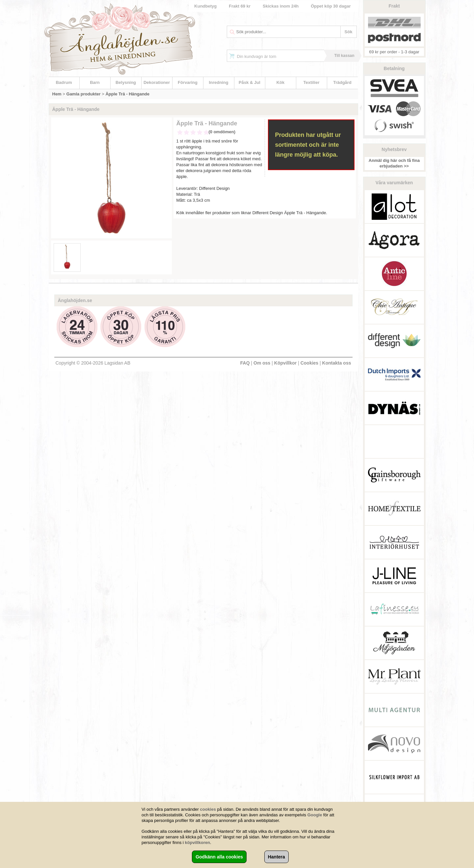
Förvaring (188, 82)
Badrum (64, 82)
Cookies (309, 363)
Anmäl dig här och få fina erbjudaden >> (394, 163)
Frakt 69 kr (240, 6)
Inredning (218, 82)
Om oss (262, 363)
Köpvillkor (285, 363)
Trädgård (342, 82)
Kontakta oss (337, 363)
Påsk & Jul (250, 82)
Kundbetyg (205, 6)
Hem (57, 94)
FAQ (245, 363)
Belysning (126, 82)
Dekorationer (157, 82)
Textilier (312, 82)
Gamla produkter (84, 94)
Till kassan (344, 56)
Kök (281, 82)
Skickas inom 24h (281, 6)
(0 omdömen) (222, 132)
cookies (208, 809)
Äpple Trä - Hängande (127, 94)
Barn (95, 82)
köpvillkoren (198, 842)
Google (315, 815)
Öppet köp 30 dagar (331, 6)
